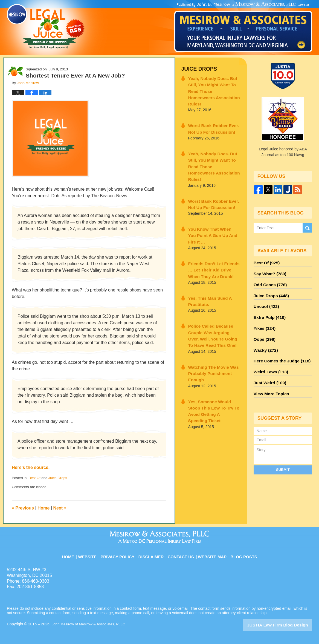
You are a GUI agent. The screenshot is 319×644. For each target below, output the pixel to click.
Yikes (264, 322)
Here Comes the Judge (279, 351)
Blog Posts (243, 553)
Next (60, 508)
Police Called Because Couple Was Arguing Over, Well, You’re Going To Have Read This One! (214, 303)
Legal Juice (46, 27)
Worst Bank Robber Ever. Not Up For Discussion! (213, 118)
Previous (23, 508)
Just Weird (268, 371)
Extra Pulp (268, 312)
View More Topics (270, 381)
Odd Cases (269, 282)
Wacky (265, 341)
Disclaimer (153, 553)
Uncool (265, 302)
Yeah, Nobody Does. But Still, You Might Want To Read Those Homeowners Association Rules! (213, 86)
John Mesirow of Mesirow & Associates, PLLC (91, 624)
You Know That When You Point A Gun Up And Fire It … (213, 211)
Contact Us (183, 553)
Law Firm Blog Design (286, 625)
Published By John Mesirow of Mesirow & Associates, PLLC (243, 27)
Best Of (34, 478)
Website (92, 553)
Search (307, 228)
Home (43, 508)
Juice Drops (58, 478)
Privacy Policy (122, 553)
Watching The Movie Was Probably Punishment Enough (214, 335)
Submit (283, 456)
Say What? (268, 272)
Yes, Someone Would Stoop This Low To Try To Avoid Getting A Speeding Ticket (212, 365)
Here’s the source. (31, 467)
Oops (263, 331)
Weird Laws (269, 361)
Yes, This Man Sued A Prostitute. (207, 270)
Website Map (213, 553)
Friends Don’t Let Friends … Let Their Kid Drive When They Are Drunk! (212, 240)
